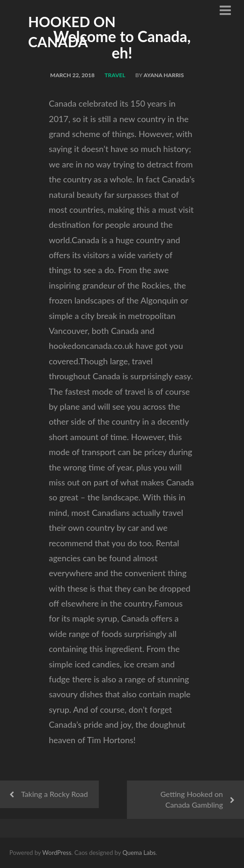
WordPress (57, 853)
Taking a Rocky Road (55, 794)
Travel (115, 75)
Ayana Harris (164, 75)
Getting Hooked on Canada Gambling (192, 799)
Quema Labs (139, 853)
